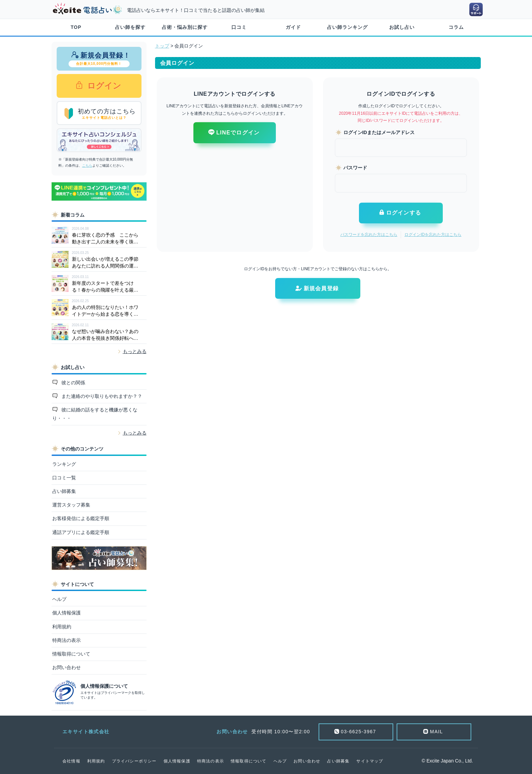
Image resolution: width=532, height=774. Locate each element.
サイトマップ (370, 761)
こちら (87, 165)
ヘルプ (59, 599)
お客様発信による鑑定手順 (81, 518)
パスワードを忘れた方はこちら (369, 235)
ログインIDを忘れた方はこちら (433, 235)
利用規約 (62, 627)
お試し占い (402, 27)
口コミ (239, 27)
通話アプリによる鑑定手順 (81, 532)
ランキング (64, 464)
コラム (456, 27)
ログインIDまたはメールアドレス (379, 132)
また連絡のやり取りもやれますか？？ (101, 396)
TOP (76, 27)
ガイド (293, 27)
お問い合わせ (66, 667)
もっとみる (135, 351)
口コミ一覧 (64, 478)
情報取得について (71, 654)
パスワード (355, 168)
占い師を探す (130, 27)
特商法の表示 (66, 640)
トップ (162, 46)
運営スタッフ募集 (71, 505)
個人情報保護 (66, 613)
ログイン (103, 86)
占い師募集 (64, 491)
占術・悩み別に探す (185, 27)
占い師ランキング (347, 27)
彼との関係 (73, 383)
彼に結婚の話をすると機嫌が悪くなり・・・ (95, 414)
